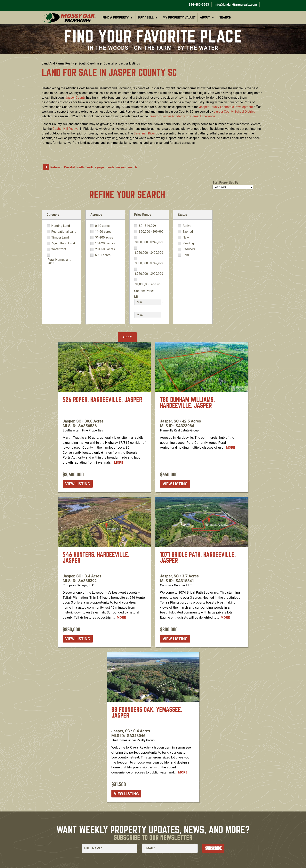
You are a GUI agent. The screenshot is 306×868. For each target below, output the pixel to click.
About (205, 17)
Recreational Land (64, 232)
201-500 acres (105, 249)
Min (137, 297)
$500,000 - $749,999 (149, 263)
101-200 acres (105, 243)
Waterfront (59, 249)
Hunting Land (61, 226)
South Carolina (89, 63)
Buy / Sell (146, 17)
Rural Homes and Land (59, 261)
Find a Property (116, 17)
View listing (78, 484)
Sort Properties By (225, 183)
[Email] (170, 848)
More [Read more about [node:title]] (119, 462)
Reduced (189, 249)
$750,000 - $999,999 (149, 274)
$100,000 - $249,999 (149, 242)
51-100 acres (104, 238)
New (186, 238)
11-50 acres (103, 232)
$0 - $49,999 (147, 226)
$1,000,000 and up (148, 284)
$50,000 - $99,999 (151, 232)
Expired (188, 232)
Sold (186, 255)
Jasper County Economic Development (226, 107)
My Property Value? (179, 17)
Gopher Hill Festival (66, 129)
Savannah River (144, 133)
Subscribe (213, 848)
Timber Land (60, 238)
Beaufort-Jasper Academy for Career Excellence (182, 116)
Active (187, 226)
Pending (188, 243)
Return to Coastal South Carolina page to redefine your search (94, 167)
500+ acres (103, 255)
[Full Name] (110, 848)
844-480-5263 (198, 5)
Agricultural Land (63, 243)
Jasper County (75, 98)
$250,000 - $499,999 (149, 253)
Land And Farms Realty (58, 63)
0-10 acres (102, 226)
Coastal (109, 63)
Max (137, 309)
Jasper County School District (234, 112)
